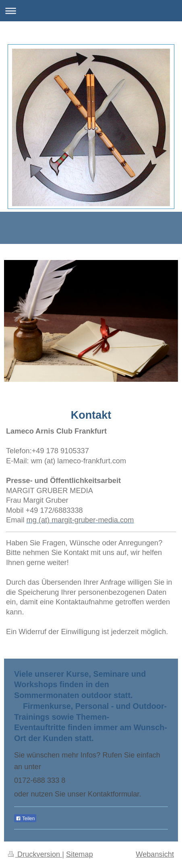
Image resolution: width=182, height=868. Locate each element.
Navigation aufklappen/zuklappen (91, 11)
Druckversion (35, 854)
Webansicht (155, 854)
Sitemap (80, 854)
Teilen (25, 819)
